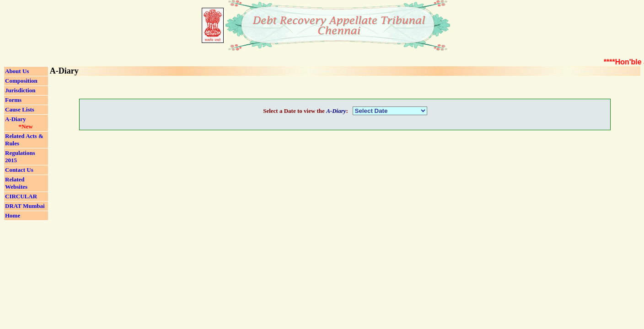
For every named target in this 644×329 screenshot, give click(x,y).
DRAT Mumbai (25, 206)
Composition (21, 81)
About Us (17, 71)
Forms (13, 100)
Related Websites (16, 183)
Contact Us (19, 170)
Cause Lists (20, 109)
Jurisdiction (20, 90)
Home (13, 215)
